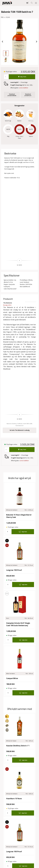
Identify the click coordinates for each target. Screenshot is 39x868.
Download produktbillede (12, 95)
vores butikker (24, 88)
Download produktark (28, 95)
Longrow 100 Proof (14, 570)
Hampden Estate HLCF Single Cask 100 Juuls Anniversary (18, 624)
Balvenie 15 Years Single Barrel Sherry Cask (19, 516)
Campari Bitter (12, 678)
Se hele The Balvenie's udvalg (20, 430)
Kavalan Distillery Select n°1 (18, 746)
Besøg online (7, 305)
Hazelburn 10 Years (14, 799)
